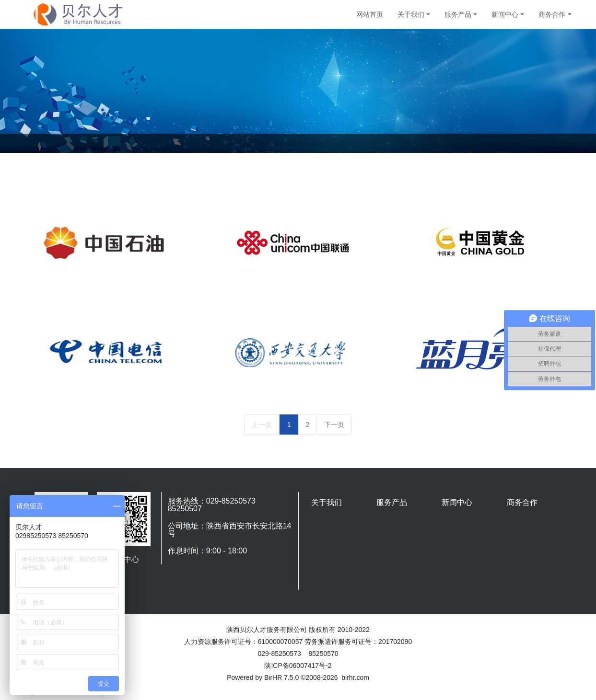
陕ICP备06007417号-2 (298, 666)
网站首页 (370, 14)
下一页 (334, 425)
